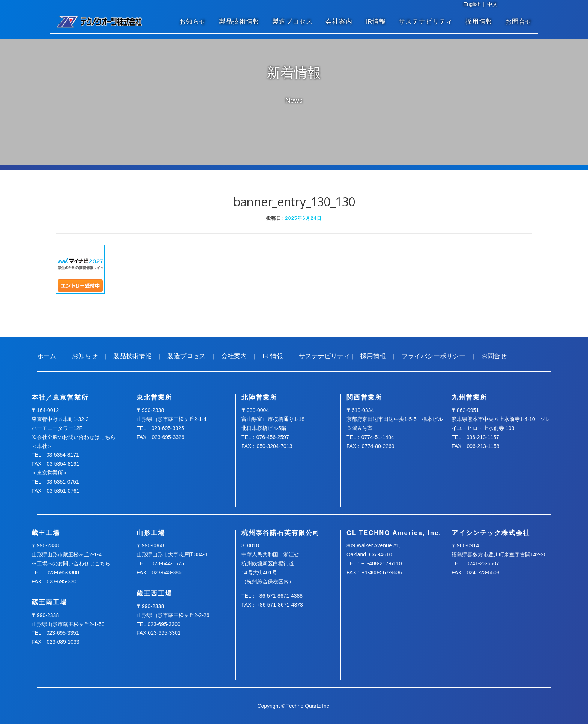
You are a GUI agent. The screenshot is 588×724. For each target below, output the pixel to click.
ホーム (47, 356)
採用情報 (479, 22)
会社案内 (339, 22)
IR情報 (376, 22)
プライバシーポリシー (433, 356)
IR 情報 (273, 356)
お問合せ (519, 22)
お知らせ (193, 22)
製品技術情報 (239, 22)
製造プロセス (292, 22)
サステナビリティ (426, 22)
